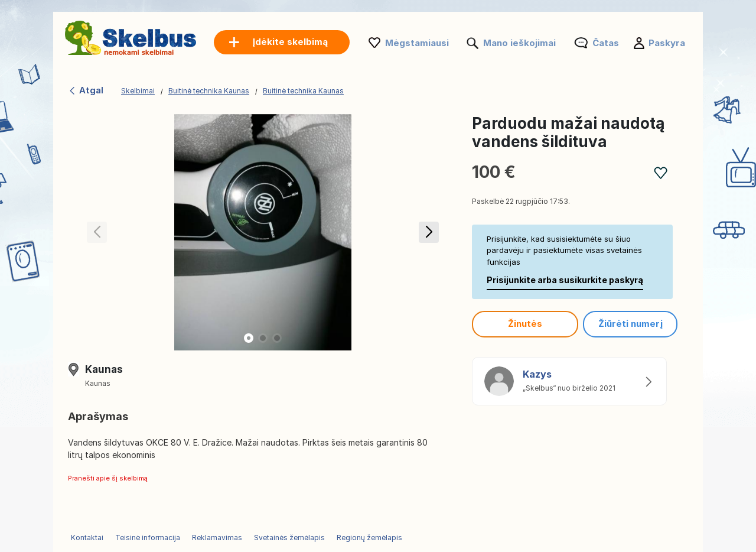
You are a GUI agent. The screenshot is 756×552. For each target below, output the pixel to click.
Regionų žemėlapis (369, 538)
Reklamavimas (217, 538)
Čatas (606, 43)
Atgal (86, 90)
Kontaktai (87, 538)
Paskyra (667, 43)
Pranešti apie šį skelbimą (108, 478)
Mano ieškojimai (519, 43)
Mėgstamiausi (417, 43)
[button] (428, 232)
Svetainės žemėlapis (289, 538)
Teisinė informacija (148, 538)
